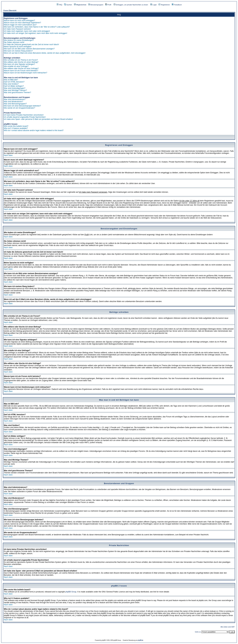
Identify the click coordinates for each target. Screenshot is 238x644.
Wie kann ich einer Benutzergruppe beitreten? (22, 106)
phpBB (103, 640)
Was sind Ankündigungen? (15, 88)
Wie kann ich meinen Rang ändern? (18, 51)
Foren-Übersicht (10, 10)
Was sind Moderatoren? (13, 102)
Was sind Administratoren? (15, 99)
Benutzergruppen (96, 5)
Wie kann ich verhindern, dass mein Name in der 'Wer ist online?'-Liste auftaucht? (37, 27)
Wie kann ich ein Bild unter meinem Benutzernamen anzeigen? (29, 49)
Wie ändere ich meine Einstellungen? (19, 40)
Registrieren (164, 5)
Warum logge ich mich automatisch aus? (20, 25)
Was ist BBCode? (11, 80)
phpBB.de (140, 640)
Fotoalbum (177, 5)
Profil (108, 5)
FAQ (59, 5)
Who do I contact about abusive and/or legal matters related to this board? (34, 130)
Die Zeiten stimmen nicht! (14, 42)
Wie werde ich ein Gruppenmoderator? (19, 108)
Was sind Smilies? (11, 84)
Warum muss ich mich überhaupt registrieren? (22, 23)
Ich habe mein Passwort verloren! (17, 29)
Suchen (68, 5)
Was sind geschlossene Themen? (17, 92)
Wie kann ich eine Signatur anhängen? (19, 64)
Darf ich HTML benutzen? (14, 82)
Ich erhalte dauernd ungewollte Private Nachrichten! (25, 117)
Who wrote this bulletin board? (16, 126)
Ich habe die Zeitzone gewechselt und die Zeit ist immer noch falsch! (31, 44)
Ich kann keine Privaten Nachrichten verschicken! (24, 115)
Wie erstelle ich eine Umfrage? (16, 66)
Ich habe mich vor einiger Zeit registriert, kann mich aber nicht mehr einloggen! (36, 33)
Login (153, 5)
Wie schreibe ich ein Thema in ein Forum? (21, 60)
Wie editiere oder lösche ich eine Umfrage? (21, 68)
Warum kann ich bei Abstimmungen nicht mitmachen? (25, 73)
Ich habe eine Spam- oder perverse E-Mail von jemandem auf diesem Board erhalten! (38, 119)
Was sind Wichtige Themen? (15, 90)
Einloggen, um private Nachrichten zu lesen (131, 5)
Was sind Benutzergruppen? (15, 104)
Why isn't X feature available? (16, 128)
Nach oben (8, 155)
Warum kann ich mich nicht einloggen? (19, 20)
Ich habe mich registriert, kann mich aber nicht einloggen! (27, 31)
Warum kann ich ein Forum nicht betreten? (21, 71)
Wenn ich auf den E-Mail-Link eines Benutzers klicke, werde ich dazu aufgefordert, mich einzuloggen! (45, 53)
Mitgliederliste (80, 5)
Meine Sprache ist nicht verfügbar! (18, 47)
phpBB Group (71, 592)
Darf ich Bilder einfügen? (14, 86)
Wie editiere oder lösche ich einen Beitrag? (21, 62)
